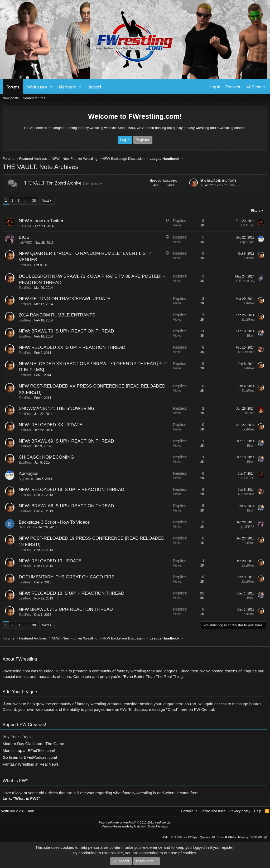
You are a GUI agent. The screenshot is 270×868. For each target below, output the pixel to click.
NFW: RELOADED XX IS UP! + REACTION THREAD (68, 347)
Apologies (24, 473)
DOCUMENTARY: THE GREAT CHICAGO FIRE (62, 577)
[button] (51, 87)
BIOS (20, 237)
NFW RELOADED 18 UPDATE (218, 180)
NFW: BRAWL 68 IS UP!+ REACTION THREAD (62, 506)
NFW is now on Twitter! (37, 221)
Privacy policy (240, 811)
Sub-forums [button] (91, 183)
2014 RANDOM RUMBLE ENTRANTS (53, 315)
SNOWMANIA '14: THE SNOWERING (52, 408)
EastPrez (210, 185)
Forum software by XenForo (135, 822)
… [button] (26, 200)
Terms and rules (213, 811)
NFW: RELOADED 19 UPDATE (46, 561)
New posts (11, 98)
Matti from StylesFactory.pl (151, 826)
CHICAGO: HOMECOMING (42, 457)
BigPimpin (243, 242)
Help (258, 811)
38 (34, 200)
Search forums (34, 98)
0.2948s (230, 837)
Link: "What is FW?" (22, 803)
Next (45, 200)
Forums (13, 87)
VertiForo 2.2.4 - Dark (17, 811)
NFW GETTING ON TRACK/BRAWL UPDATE (60, 299)
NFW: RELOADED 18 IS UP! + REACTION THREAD (67, 593)
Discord (94, 87)
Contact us (189, 811)
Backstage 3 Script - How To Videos (50, 522)
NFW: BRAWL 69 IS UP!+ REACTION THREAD (62, 441)
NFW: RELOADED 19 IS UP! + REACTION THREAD (67, 490)
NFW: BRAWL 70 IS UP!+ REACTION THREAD (62, 331)
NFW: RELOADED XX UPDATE (46, 425)
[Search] (255, 87)
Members (67, 87)
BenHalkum (23, 527)
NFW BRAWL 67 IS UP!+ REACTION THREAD (62, 609)
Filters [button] (256, 210)
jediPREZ (21, 243)
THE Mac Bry (241, 281)
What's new (37, 87)
